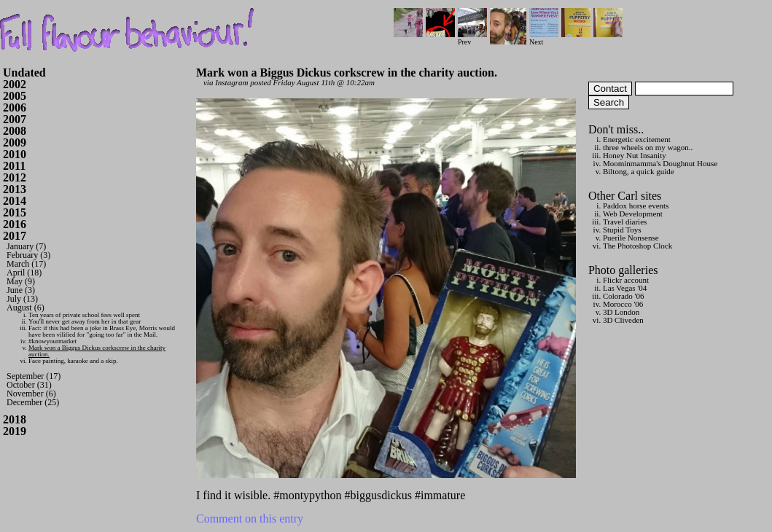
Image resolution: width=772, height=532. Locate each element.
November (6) (31, 394)
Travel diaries (625, 222)
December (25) (33, 402)
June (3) (21, 290)
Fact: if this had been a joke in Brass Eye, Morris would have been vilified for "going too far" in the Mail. (102, 331)
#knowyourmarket (52, 341)
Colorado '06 (624, 296)
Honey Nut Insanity (635, 155)
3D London (621, 312)
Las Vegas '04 (625, 288)
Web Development (633, 214)
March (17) (26, 264)
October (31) (29, 385)
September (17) (34, 376)
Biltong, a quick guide (639, 171)
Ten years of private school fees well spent (84, 315)
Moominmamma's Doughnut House (660, 163)
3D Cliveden (623, 320)
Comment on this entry (250, 519)
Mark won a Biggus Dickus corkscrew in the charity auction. (97, 351)
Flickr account (626, 280)
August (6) (26, 308)
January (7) (26, 246)
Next (544, 38)
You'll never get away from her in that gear (85, 321)
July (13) (22, 299)
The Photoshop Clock (638, 246)
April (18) (24, 273)
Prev (472, 38)
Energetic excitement (637, 139)
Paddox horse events (636, 206)
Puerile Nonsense (631, 238)
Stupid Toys (622, 230)
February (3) (28, 255)
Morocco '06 (623, 304)
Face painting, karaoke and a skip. (73, 361)
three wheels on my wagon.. (648, 147)
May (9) (21, 281)
